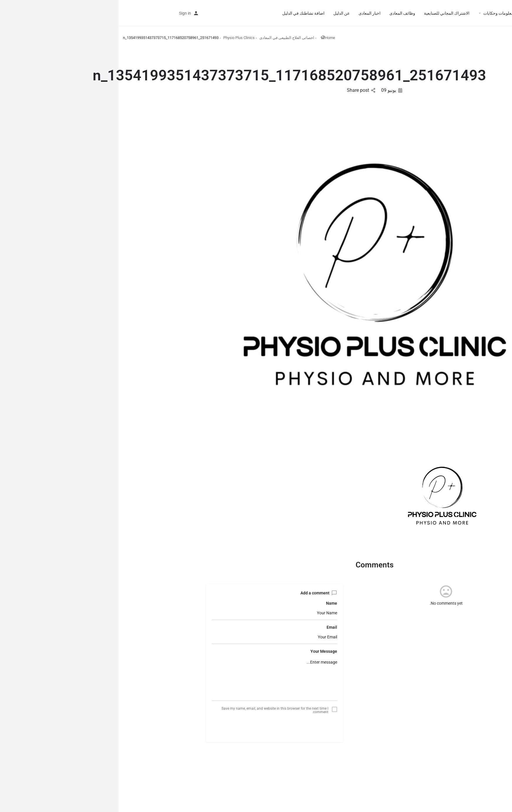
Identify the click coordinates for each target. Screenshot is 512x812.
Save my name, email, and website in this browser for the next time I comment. (156, 710)
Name (213, 603)
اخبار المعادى (251, 13)
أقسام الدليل (420, 13)
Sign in (66, 13)
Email (213, 627)
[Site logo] (485, 13)
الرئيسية (446, 13)
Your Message (205, 651)
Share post (243, 90)
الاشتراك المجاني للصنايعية (328, 13)
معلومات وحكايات (380, 13)
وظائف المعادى (284, 13)
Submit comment (156, 727)
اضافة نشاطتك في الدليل (185, 13)
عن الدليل (223, 13)
